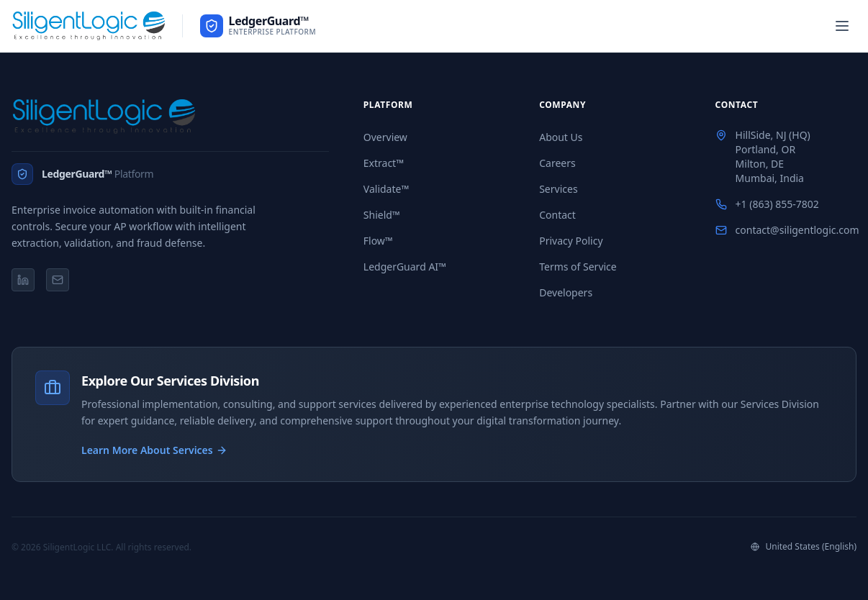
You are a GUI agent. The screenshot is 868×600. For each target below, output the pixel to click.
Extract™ (384, 163)
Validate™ (386, 189)
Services (558, 189)
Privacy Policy (571, 241)
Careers (557, 163)
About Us (561, 137)
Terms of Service (578, 267)
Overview (385, 137)
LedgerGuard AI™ (405, 267)
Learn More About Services (154, 450)
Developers (566, 292)
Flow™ (378, 241)
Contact (557, 215)
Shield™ (382, 215)
